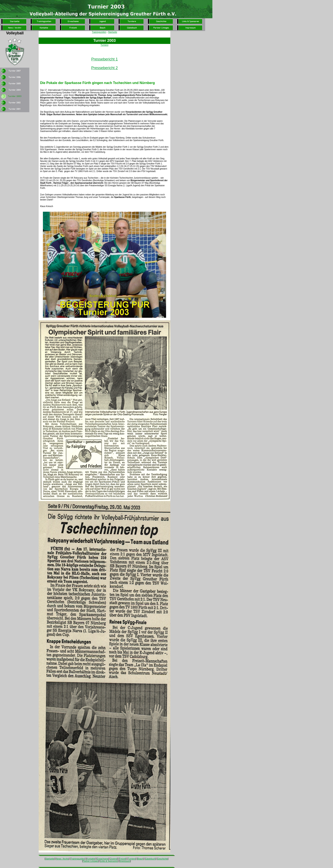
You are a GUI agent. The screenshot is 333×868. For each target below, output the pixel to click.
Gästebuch (150, 859)
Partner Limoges (91, 861)
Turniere (105, 45)
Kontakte (91, 859)
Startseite (113, 32)
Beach (140, 859)
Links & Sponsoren (109, 861)
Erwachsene (103, 859)
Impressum (125, 861)
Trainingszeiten (99, 32)
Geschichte (162, 859)
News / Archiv (62, 859)
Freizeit (122, 859)
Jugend (114, 859)
